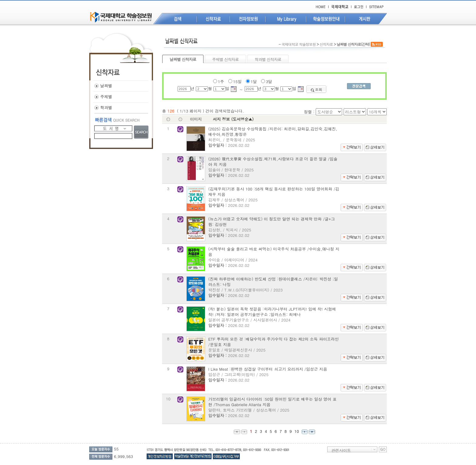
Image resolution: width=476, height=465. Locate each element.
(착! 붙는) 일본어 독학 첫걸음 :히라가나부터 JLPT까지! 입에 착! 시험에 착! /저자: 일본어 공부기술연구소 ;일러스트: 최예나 (272, 312)
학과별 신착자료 (268, 59)
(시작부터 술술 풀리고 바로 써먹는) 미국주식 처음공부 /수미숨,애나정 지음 (274, 252)
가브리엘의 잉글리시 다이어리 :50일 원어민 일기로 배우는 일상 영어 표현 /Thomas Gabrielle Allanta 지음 (272, 402)
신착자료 (326, 44)
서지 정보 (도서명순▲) (233, 119)
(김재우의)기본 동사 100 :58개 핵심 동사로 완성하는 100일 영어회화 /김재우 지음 (274, 192)
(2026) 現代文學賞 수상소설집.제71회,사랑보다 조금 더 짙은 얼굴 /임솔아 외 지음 (273, 162)
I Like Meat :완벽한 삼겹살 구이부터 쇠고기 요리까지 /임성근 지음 (268, 369)
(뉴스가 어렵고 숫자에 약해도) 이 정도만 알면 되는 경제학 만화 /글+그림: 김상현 (272, 222)
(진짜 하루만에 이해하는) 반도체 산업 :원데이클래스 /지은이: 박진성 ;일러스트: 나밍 (273, 282)
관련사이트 (341, 450)
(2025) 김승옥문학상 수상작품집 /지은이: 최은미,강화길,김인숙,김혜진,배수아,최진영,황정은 (273, 131)
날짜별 (106, 86)
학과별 (106, 108)
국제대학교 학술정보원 (299, 44)
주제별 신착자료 (225, 59)
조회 (316, 89)
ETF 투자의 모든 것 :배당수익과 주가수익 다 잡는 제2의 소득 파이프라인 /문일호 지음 (274, 342)
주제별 (106, 97)
